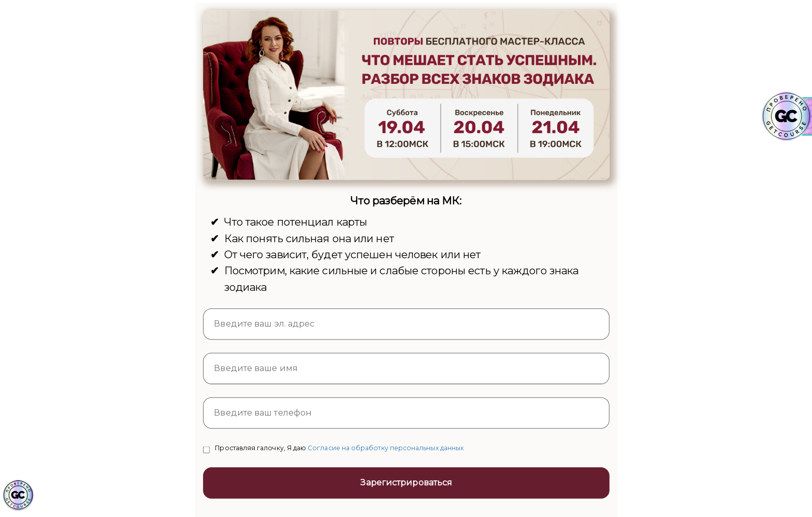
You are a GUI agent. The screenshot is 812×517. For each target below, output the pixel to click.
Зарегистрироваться (406, 483)
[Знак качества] (18, 495)
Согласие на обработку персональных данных (386, 447)
